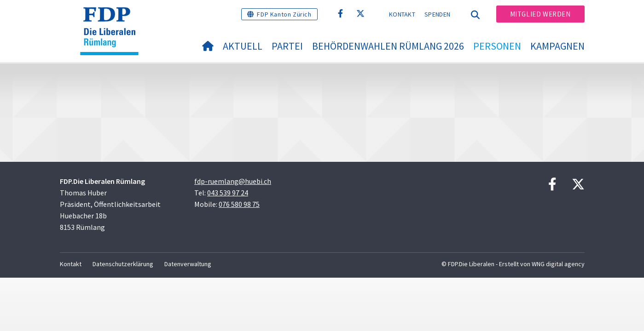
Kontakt (402, 14)
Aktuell (243, 46)
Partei (287, 46)
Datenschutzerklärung (123, 264)
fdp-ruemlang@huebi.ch (233, 181)
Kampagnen (557, 46)
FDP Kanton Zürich (284, 14)
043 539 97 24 (228, 193)
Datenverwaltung (188, 264)
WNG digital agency (558, 264)
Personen (497, 46)
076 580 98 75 (239, 204)
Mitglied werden (540, 14)
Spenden (437, 14)
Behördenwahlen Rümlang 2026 (388, 46)
